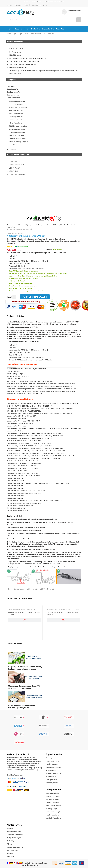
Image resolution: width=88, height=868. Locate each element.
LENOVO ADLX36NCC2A (17, 175)
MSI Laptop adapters (16, 123)
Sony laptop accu (52, 764)
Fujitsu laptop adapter (53, 806)
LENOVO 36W (13, 171)
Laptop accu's (13, 87)
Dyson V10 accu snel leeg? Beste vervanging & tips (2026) (22, 707)
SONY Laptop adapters (17, 133)
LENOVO (16, 256)
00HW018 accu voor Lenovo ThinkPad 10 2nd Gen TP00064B (24, 614)
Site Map (10, 854)
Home (10, 29)
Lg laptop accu (51, 777)
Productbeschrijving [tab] (15, 316)
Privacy (9, 844)
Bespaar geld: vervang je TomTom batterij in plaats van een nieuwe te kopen (25, 668)
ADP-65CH (29, 269)
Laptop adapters (14, 98)
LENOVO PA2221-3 (15, 168)
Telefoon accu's (13, 92)
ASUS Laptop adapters (17, 102)
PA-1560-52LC (40, 269)
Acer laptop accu (51, 780)
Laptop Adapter (18, 34)
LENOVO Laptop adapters (18, 139)
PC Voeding (12, 150)
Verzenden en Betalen (22, 5)
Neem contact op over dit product (19, 229)
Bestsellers (36, 29)
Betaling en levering (14, 832)
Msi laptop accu (51, 771)
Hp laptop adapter (52, 809)
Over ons (10, 5)
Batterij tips (11, 841)
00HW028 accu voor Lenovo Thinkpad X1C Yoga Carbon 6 (63, 614)
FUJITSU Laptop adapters (18, 108)
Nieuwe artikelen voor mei (39, 5)
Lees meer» (13, 145)
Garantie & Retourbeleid (15, 835)
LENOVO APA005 (15, 162)
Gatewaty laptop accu (53, 774)
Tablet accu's (12, 89)
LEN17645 (22, 266)
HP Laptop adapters (16, 111)
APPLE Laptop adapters (17, 136)
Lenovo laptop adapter (53, 812)
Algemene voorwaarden (15, 847)
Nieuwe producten (22, 29)
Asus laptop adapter (53, 803)
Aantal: (9, 297)
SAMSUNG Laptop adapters (18, 142)
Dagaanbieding (48, 29)
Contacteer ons (12, 851)
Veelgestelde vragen (14, 838)
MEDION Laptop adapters (18, 120)
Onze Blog (60, 29)
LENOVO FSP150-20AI (16, 165)
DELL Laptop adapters (17, 105)
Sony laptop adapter (53, 815)
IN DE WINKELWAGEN (35, 297)
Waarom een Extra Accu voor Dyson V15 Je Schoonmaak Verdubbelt (24, 688)
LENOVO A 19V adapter (46, 34)
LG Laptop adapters (16, 117)
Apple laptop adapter (53, 797)
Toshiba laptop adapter (54, 818)
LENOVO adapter (31, 34)
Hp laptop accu (51, 758)
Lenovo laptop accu (52, 761)
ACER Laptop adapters (17, 130)
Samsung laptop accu (53, 767)
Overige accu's (13, 95)
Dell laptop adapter (52, 800)
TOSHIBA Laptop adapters (18, 126)
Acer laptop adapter (53, 793)
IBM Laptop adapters (16, 114)
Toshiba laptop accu (53, 783)
